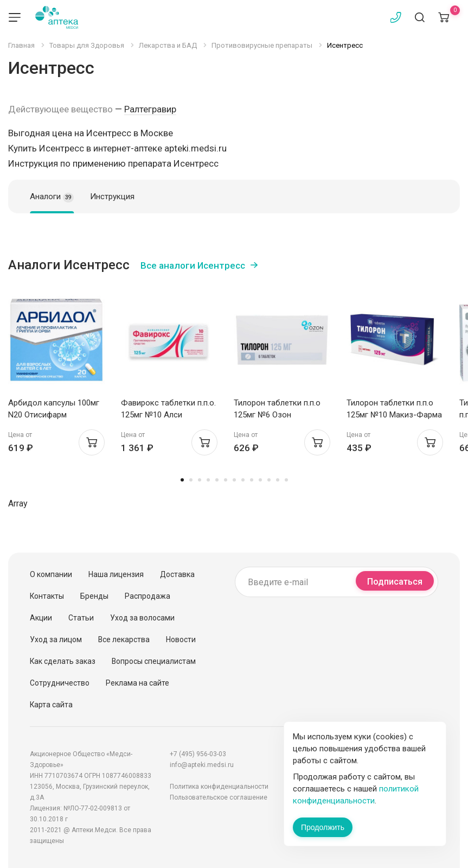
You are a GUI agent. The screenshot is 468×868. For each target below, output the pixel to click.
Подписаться (395, 582)
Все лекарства (124, 639)
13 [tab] (286, 480)
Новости (181, 639)
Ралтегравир (150, 109)
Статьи (81, 618)
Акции (41, 618)
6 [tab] (226, 480)
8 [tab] (243, 480)
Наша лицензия (116, 574)
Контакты (47, 596)
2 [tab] (191, 480)
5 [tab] (217, 480)
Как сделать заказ (63, 661)
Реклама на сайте (137, 683)
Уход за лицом (56, 639)
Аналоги (52, 197)
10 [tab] (260, 480)
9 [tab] (252, 480)
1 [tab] (182, 480)
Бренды (94, 596)
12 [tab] (278, 480)
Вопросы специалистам (154, 661)
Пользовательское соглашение (219, 797)
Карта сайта (51, 705)
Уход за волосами (142, 618)
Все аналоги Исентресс (193, 265)
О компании (51, 574)
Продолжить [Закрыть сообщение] (323, 827)
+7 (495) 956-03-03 (198, 754)
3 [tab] (200, 480)
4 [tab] (208, 480)
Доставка (177, 574)
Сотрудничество (60, 683)
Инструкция (112, 197)
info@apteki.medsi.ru (202, 765)
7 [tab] (234, 480)
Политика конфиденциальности (219, 787)
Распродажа (148, 596)
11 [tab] (269, 480)
